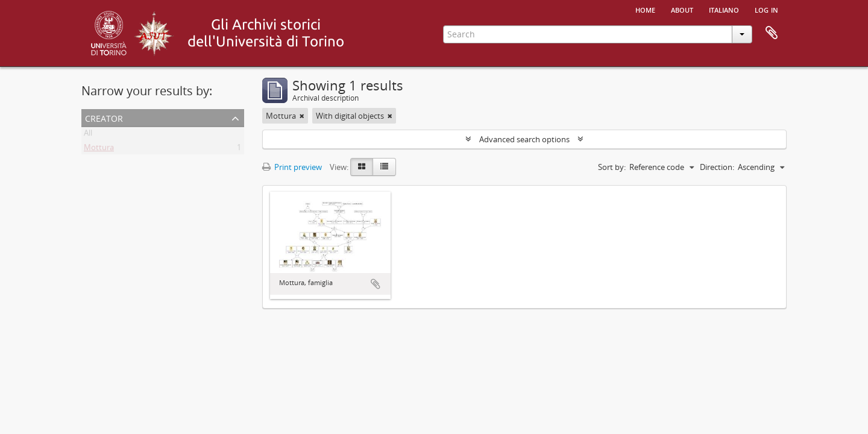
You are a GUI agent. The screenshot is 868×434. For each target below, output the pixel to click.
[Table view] (384, 167)
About (682, 9)
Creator (104, 117)
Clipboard (772, 33)
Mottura (99, 149)
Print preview (292, 167)
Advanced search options (524, 139)
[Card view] (362, 167)
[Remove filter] (302, 116)
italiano (724, 9)
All (88, 135)
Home (645, 9)
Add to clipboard (376, 284)
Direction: (717, 167)
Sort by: (612, 167)
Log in (766, 9)
